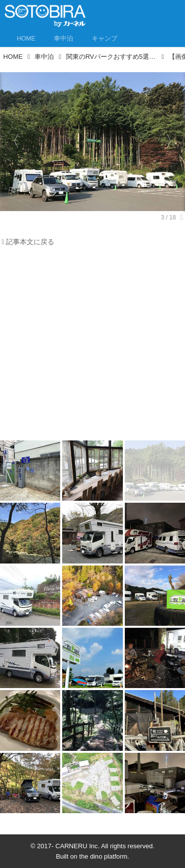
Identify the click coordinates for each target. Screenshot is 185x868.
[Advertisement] (92, 346)
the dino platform (104, 856)
